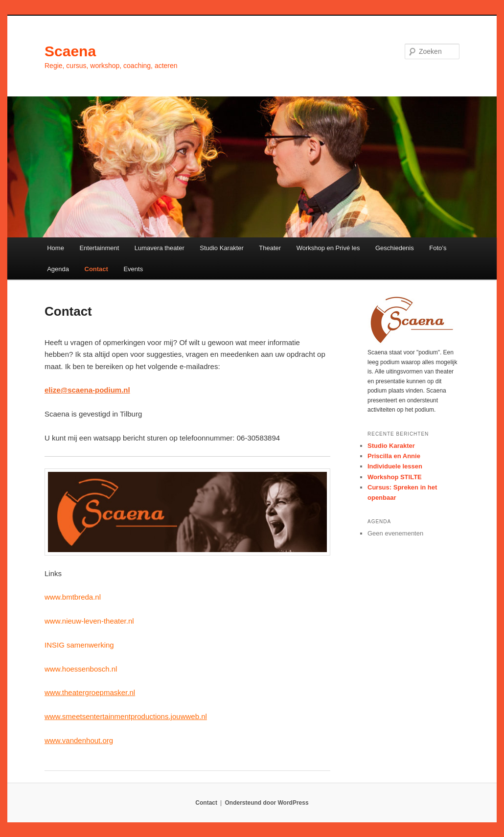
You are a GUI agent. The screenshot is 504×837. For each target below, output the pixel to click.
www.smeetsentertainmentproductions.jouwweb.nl (126, 716)
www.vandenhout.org (79, 740)
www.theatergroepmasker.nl (90, 692)
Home (56, 248)
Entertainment (99, 248)
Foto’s (438, 248)
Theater (270, 248)
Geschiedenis (395, 248)
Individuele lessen (395, 466)
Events (133, 269)
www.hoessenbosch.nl (81, 669)
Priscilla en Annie (394, 456)
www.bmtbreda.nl (73, 597)
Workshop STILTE (395, 477)
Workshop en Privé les (328, 248)
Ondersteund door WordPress (267, 803)
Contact (96, 269)
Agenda (58, 269)
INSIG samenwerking (79, 645)
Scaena (70, 51)
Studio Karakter (222, 248)
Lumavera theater (160, 248)
